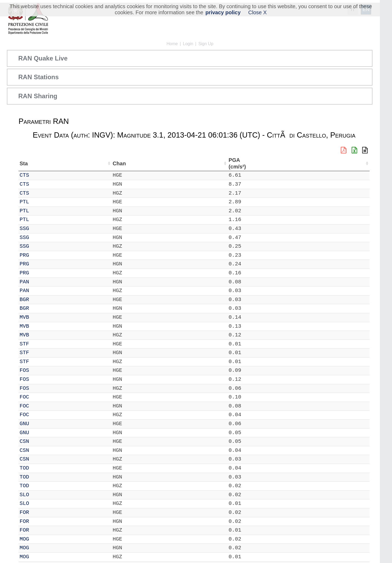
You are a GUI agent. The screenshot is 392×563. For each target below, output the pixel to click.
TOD (39, 468)
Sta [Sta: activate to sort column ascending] (38, 163)
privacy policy (223, 12)
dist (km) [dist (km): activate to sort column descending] (247, 163)
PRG (39, 255)
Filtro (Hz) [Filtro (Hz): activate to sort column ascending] (214, 163)
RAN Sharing (38, 96)
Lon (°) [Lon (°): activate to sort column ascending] (116, 163)
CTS (39, 175)
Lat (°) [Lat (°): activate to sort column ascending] (90, 163)
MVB (39, 317)
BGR (39, 300)
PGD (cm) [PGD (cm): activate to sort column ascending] (332, 163)
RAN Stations (38, 77)
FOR (39, 512)
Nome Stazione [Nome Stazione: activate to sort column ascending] (151, 163)
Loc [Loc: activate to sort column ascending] (73, 163)
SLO (39, 495)
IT (23, 175)
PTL (39, 202)
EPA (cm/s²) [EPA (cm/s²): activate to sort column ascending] (290, 163)
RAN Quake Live (43, 58)
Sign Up (206, 44)
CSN (39, 441)
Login (188, 44)
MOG (39, 539)
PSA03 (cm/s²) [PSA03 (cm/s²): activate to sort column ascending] (356, 163)
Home (172, 44)
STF (39, 344)
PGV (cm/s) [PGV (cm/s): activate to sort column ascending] (313, 163)
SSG (39, 229)
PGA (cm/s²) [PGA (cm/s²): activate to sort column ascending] (267, 163)
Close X (257, 12)
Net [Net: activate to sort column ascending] (24, 163)
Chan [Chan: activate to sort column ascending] (55, 163)
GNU (39, 424)
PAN (39, 282)
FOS (39, 370)
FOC (39, 397)
